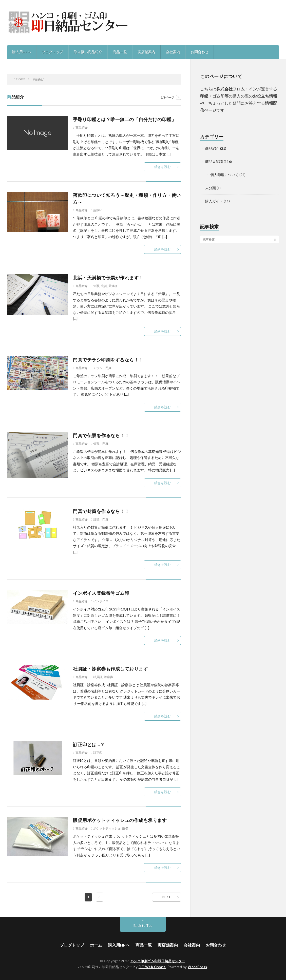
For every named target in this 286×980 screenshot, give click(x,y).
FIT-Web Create (152, 967)
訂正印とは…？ (89, 744)
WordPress (197, 967)
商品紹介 (82, 128)
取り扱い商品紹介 (88, 52)
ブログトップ (52, 52)
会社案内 (173, 52)
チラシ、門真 (102, 368)
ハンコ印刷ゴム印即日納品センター (158, 961)
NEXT (167, 897)
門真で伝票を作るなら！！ (101, 435)
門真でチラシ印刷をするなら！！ (108, 360)
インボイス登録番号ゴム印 (101, 593)
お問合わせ (200, 52)
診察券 (108, 677)
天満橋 (113, 286)
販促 (125, 829)
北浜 (104, 286)
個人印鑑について (224, 175)
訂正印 (98, 753)
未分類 (211, 188)
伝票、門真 (101, 444)
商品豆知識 (214, 161)
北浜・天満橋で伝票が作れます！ (108, 278)
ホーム (96, 945)
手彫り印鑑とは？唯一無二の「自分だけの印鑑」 (125, 119)
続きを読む (163, 167)
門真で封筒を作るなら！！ (101, 511)
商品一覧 (120, 52)
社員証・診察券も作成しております (110, 669)
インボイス (101, 601)
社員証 (98, 677)
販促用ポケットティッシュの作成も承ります (120, 820)
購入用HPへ (22, 52)
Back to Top (143, 925)
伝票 (96, 286)
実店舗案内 (146, 52)
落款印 (98, 210)
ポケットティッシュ (107, 829)
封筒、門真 (101, 520)
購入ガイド (214, 201)
